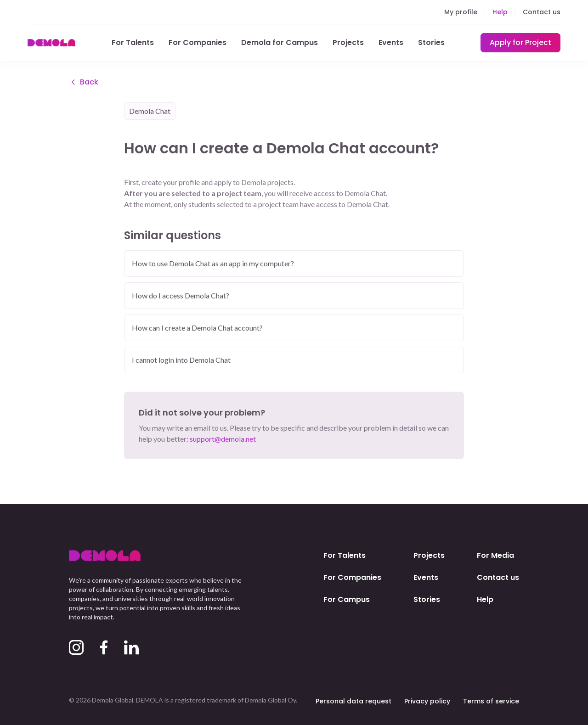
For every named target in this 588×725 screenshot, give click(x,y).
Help (500, 12)
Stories (431, 42)
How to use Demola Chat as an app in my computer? (213, 264)
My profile (461, 12)
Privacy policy (427, 701)
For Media (495, 555)
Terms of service (491, 701)
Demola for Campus (280, 42)
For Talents (133, 42)
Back (84, 83)
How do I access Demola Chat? (181, 296)
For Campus (347, 599)
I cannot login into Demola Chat (181, 361)
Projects (348, 42)
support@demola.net (223, 440)
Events (391, 42)
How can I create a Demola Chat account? (197, 329)
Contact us (542, 12)
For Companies (198, 42)
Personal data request (353, 701)
